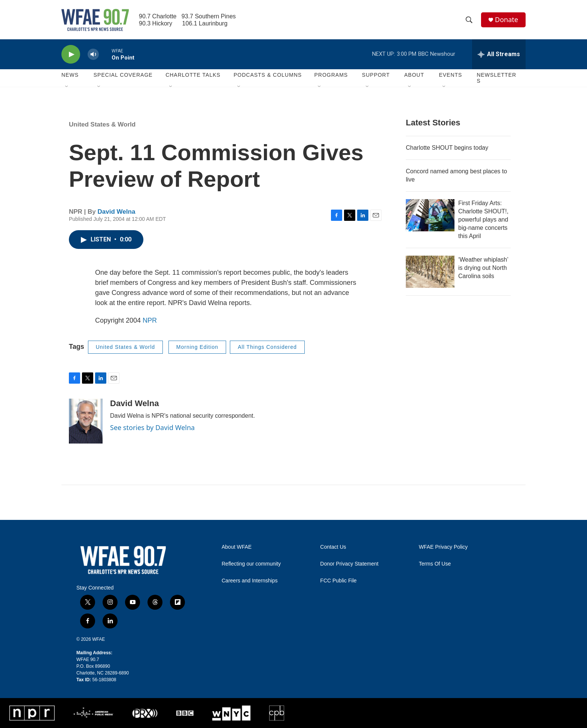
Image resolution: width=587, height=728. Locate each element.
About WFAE (237, 547)
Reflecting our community (251, 564)
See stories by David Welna (152, 427)
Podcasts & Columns (268, 75)
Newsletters (496, 78)
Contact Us (333, 547)
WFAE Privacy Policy (443, 547)
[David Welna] (86, 421)
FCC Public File (338, 581)
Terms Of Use (435, 564)
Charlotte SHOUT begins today (447, 148)
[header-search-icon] (469, 20)
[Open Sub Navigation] (67, 87)
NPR (150, 320)
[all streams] (499, 54)
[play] (71, 54)
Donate (507, 20)
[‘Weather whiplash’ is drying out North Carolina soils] (430, 272)
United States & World (102, 124)
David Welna (117, 212)
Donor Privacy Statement (349, 564)
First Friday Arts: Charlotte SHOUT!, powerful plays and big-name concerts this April (483, 220)
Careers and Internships (250, 581)
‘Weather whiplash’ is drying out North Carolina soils (483, 268)
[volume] (93, 54)
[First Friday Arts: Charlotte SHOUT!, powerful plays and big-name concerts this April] (430, 215)
